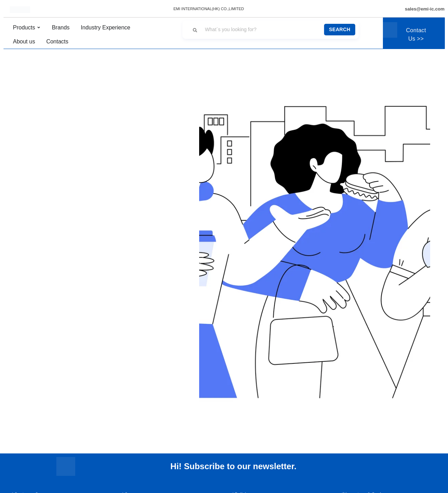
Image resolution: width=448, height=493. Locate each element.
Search (340, 29)
